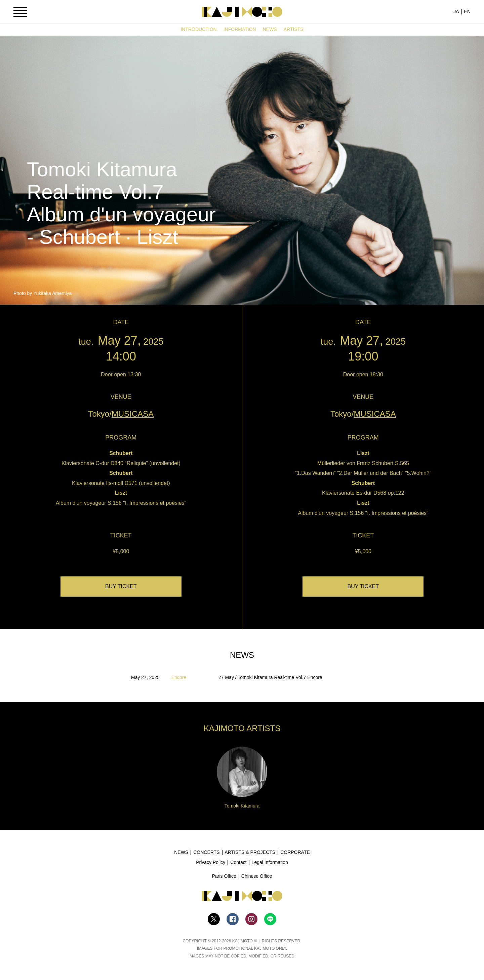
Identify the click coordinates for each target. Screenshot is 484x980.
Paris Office (224, 876)
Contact (238, 862)
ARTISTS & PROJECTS (250, 852)
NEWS (270, 29)
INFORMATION (240, 29)
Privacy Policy (211, 862)
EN (467, 11)
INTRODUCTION (198, 29)
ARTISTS (294, 29)
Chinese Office (257, 876)
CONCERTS (206, 852)
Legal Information (270, 862)
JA (456, 11)
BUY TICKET (121, 586)
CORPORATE (295, 852)
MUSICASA (133, 414)
